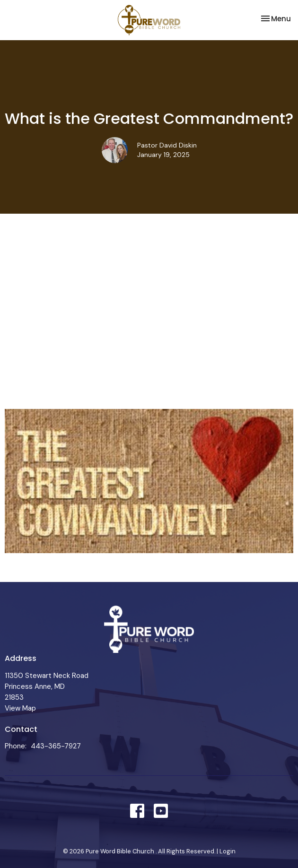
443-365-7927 (56, 746)
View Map (20, 708)
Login (228, 851)
